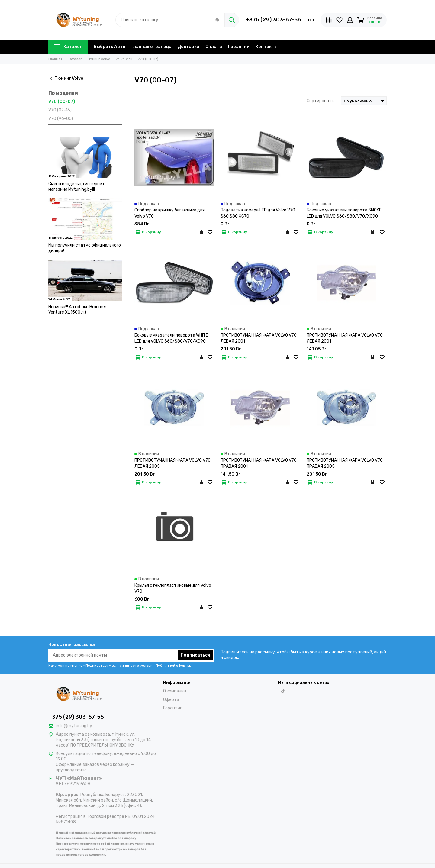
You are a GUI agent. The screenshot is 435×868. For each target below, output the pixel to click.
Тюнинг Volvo (66, 78)
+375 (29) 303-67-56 (273, 20)
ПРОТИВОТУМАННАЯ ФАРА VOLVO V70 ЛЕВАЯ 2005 (172, 463)
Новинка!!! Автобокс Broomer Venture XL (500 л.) (77, 310)
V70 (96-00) (61, 119)
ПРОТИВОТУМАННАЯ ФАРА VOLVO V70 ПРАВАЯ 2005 (345, 463)
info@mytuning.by (74, 726)
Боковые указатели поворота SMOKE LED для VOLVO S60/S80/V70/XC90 (344, 213)
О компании (175, 691)
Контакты (267, 47)
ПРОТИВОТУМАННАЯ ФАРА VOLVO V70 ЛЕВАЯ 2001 (259, 338)
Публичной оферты (173, 666)
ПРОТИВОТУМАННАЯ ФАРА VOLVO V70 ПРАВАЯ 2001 (259, 463)
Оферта (171, 700)
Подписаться (195, 655)
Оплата (214, 47)
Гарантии (239, 47)
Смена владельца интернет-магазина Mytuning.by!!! (78, 187)
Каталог (68, 47)
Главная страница (151, 47)
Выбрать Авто (110, 47)
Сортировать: (321, 101)
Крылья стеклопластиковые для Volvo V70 (173, 588)
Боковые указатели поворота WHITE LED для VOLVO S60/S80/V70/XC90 (171, 338)
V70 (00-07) (62, 102)
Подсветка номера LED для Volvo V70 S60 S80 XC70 (258, 213)
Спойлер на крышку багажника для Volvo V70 (169, 213)
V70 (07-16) (60, 110)
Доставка (188, 47)
